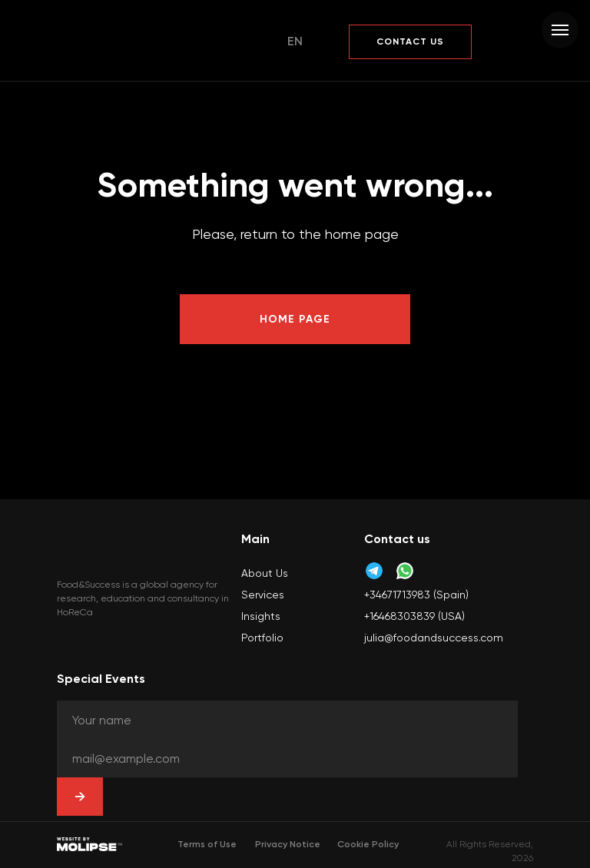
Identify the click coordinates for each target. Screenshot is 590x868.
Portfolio (262, 638)
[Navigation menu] (560, 30)
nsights (262, 616)
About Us (265, 573)
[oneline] (287, 720)
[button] (410, 42)
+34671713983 (397, 595)
